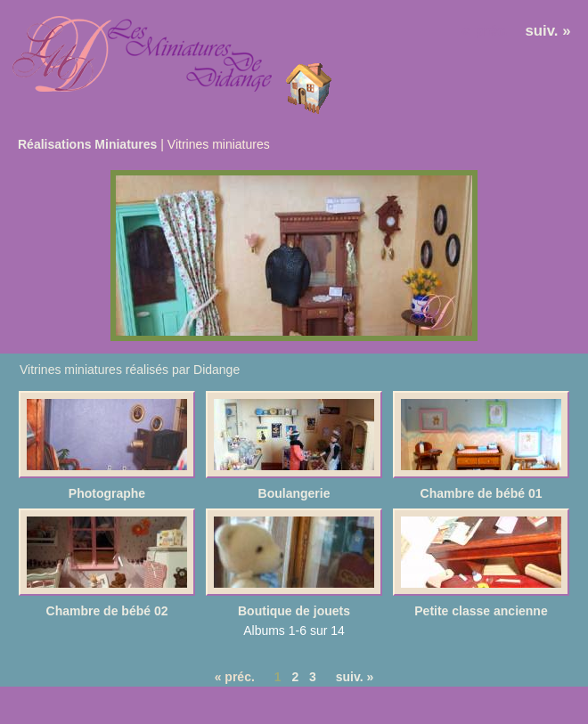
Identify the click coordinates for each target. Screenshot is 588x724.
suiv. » (548, 31)
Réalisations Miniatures (87, 144)
